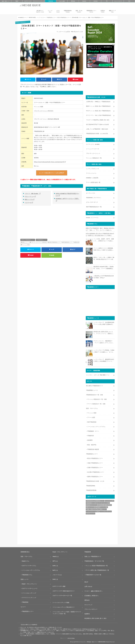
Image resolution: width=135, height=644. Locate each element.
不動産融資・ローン (93, 431)
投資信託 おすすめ (90, 513)
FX (107, 1)
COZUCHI (100, 505)
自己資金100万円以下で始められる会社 (98, 124)
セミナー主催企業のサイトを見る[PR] (51, 173)
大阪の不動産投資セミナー (95, 463)
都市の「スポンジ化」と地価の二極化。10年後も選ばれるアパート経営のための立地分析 (104, 258)
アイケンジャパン (91, 173)
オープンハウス (91, 193)
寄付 (129, 1)
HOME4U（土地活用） (93, 178)
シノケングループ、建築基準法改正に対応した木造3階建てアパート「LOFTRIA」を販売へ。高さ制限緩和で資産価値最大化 (104, 360)
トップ (6, 1)
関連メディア (112, 11)
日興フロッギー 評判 (91, 507)
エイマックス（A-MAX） (93, 144)
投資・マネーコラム (92, 408)
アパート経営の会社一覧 (93, 182)
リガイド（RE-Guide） (32, 194)
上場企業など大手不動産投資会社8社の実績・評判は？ (104, 277)
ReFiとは (55, 570)
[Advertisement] (36, 220)
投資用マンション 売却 (102, 507)
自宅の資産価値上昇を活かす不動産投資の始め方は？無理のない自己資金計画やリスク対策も (100, 234)
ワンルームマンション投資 (92, 511)
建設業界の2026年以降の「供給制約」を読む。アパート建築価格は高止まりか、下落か (104, 267)
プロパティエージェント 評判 (103, 503)
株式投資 (96, 1)
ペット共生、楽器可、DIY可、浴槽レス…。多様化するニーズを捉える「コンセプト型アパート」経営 (104, 240)
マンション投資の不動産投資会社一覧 (97, 565)
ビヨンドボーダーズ (92, 202)
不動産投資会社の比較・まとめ (95, 481)
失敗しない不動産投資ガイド (93, 556)
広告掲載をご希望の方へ (92, 595)
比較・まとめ (79, 11)
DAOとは (55, 579)
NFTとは (55, 561)
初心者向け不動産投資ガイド (94, 385)
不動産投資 (51, 1)
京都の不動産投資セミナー (95, 467)
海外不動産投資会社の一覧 (94, 207)
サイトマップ (88, 604)
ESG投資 (73, 1)
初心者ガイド (40, 11)
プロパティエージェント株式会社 (44, 111)
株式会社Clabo (71, 638)
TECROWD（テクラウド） (94, 197)
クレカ (118, 1)
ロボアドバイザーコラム (29, 565)
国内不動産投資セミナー (55, 242)
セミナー (23, 607)
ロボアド (28, 1)
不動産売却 (91, 435)
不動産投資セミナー (91, 11)
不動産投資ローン (90, 503)
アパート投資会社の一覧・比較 (96, 404)
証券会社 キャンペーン (92, 505)
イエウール (28, 202)
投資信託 (84, 1)
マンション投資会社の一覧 (94, 158)
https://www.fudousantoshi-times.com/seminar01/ (49, 162)
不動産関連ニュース (92, 390)
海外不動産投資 (92, 422)
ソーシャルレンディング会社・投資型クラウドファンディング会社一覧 (67, 612)
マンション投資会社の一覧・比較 (97, 399)
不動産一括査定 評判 (91, 509)
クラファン (39, 1)
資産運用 (90, 440)
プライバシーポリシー (91, 609)
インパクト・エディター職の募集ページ (98, 375)
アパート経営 (91, 417)
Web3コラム (26, 561)
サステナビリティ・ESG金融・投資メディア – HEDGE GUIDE (92, 642)
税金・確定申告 (92, 445)
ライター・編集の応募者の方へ (94, 591)
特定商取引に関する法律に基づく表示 (95, 618)
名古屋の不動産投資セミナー (96, 472)
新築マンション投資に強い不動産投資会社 (98, 106)
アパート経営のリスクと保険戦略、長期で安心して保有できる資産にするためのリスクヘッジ (104, 249)
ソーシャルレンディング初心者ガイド (64, 607)
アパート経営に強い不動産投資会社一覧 (97, 570)
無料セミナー (25, 242)
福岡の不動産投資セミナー (95, 476)
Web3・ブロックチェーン (29, 584)
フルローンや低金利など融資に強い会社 (98, 120)
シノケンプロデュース (93, 168)
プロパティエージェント (93, 153)
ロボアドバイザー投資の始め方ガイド (64, 591)
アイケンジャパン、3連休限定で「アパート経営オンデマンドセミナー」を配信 (104, 342)
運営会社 (87, 600)
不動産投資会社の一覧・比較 (94, 395)
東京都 (77, 242)
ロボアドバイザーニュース (30, 588)
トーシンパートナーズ (93, 149)
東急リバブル (29, 199)
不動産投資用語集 (91, 490)
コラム (58, 11)
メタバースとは (57, 574)
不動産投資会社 (68, 11)
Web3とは (56, 556)
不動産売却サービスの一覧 (93, 574)
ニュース (50, 11)
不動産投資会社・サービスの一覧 (94, 561)
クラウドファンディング (29, 597)
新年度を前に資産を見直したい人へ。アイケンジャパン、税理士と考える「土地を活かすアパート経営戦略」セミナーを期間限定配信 (104, 332)
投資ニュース (25, 579)
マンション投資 (26, 245)
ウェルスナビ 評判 (110, 501)
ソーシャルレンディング (106, 511)
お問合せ (103, 11)
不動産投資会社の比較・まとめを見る (97, 133)
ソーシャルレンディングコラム (96, 426)
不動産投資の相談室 (93, 449)
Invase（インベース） (93, 217)
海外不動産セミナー (102, 509)
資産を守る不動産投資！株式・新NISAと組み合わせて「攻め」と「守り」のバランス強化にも (100, 229)
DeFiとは (55, 565)
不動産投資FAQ (91, 486)
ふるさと (62, 1)
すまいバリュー (29, 196)
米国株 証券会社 (108, 505)
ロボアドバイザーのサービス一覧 (62, 595)
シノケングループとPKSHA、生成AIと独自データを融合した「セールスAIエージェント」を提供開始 (104, 351)
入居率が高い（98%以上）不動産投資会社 (98, 101)
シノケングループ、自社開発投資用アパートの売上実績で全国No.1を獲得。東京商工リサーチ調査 (104, 323)
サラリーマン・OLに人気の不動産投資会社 (99, 115)
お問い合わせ (88, 586)
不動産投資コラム (27, 574)
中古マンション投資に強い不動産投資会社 (98, 110)
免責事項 (87, 614)
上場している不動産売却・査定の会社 (97, 129)
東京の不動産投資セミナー (28, 240)
